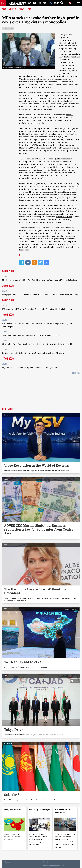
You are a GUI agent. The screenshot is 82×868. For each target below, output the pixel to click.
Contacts (7, 862)
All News (76, 373)
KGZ (35, 3)
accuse (76, 76)
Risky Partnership (12, 810)
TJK (40, 3)
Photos (31, 9)
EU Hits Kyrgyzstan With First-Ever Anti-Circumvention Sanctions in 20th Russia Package (40, 280)
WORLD (57, 3)
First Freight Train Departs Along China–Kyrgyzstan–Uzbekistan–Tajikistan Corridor (38, 344)
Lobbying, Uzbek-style (40, 810)
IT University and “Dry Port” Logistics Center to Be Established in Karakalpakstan (37, 309)
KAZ (29, 3)
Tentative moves (27, 241)
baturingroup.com (56, 866)
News (4, 9)
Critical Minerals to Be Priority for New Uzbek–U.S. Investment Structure (33, 353)
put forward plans (64, 217)
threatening (25, 211)
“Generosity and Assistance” (62, 811)
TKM (45, 3)
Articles (13, 9)
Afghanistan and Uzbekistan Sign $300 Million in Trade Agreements (31, 367)
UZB (51, 3)
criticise (70, 115)
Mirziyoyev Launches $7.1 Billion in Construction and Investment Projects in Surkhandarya (41, 295)
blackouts (56, 170)
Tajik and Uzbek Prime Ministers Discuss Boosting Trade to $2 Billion (31, 335)
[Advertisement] (41, 392)
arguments (64, 37)
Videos (22, 9)
